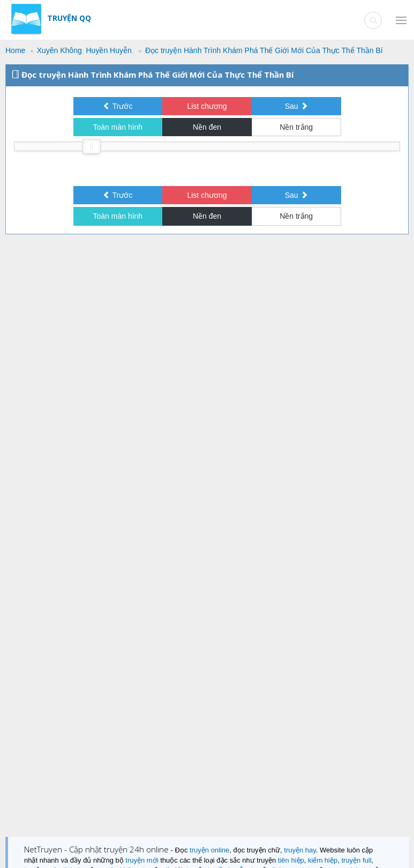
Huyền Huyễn (109, 50)
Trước (118, 106)
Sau (296, 106)
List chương (207, 106)
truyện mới (142, 860)
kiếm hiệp (323, 860)
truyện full (356, 860)
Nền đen (207, 127)
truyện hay (300, 850)
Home (15, 50)
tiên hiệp (291, 860)
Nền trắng (296, 127)
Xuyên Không (59, 50)
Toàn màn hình (118, 127)
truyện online (209, 850)
